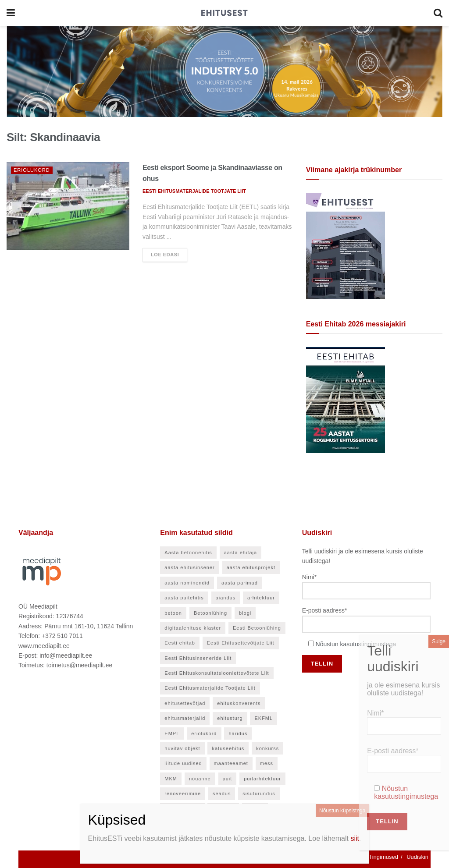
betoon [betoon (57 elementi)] (173, 613)
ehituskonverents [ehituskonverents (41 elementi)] (239, 703)
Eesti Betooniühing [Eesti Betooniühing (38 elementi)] (257, 628)
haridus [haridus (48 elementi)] (238, 733)
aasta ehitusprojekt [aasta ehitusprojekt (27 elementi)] (251, 567)
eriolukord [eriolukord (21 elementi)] (204, 733)
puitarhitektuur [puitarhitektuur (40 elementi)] (262, 779)
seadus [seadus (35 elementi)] (222, 794)
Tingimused (383, 857)
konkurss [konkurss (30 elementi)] (267, 748)
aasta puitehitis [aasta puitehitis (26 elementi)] (184, 598)
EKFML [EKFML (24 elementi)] (264, 718)
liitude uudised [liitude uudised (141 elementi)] (183, 763)
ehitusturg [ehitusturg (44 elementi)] (230, 718)
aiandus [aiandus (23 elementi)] (226, 598)
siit (355, 838)
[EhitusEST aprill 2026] (346, 245)
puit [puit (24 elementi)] (228, 779)
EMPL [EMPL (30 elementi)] (172, 733)
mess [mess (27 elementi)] (267, 763)
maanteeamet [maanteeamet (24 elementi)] (231, 763)
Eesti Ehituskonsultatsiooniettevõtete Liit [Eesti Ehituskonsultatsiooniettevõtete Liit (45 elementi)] (217, 673)
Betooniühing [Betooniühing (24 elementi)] (210, 613)
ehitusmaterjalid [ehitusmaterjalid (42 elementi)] (185, 718)
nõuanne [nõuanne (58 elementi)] (200, 779)
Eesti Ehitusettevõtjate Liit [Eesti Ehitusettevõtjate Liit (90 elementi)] (241, 643)
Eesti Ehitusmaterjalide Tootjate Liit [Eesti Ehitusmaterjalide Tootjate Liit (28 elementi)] (210, 688)
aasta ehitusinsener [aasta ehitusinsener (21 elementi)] (189, 567)
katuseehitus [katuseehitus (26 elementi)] (228, 748)
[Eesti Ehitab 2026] (346, 399)
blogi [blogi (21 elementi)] (245, 613)
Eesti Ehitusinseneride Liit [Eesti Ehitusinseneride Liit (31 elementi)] (198, 658)
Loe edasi (165, 255)
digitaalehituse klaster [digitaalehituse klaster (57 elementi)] (193, 628)
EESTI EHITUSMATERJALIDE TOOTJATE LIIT (194, 191)
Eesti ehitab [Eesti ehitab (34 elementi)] (180, 643)
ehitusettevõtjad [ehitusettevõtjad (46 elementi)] (185, 703)
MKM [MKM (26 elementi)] (171, 779)
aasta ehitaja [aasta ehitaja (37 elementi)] (241, 553)
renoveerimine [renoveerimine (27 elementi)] (183, 794)
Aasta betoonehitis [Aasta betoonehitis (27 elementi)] (188, 553)
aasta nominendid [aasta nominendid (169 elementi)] (187, 583)
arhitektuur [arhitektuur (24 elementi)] (261, 598)
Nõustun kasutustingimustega (356, 644)
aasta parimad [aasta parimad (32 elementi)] (240, 583)
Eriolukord (32, 170)
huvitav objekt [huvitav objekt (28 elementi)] (182, 748)
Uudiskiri (417, 857)
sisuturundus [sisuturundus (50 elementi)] (259, 794)
